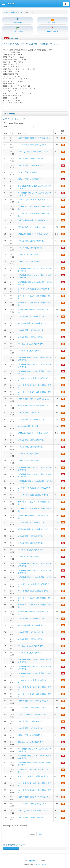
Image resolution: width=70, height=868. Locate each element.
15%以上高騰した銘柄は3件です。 (31, 248)
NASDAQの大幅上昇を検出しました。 (32, 426)
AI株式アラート (17, 12)
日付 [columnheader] (11, 133)
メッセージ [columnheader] (22, 133)
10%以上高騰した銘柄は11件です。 (31, 330)
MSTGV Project (40, 864)
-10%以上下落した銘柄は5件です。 (31, 557)
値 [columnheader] (55, 133)
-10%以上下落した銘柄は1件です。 (31, 179)
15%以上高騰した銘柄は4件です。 (31, 337)
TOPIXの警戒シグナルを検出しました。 (33, 145)
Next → (41, 834)
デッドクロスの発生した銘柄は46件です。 (34, 776)
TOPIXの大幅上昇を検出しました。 (31, 412)
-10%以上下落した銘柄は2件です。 (31, 261)
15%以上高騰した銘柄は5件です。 (31, 728)
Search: (18, 126)
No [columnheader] (6, 133)
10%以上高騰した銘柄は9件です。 (31, 536)
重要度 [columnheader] (63, 132)
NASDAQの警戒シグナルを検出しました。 (34, 152)
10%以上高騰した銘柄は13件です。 (31, 158)
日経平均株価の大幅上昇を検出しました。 (34, 399)
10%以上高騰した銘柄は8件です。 (31, 721)
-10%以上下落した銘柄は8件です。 (31, 454)
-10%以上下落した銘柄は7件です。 (31, 172)
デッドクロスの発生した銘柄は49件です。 (34, 495)
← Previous (31, 834)
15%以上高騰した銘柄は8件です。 (31, 165)
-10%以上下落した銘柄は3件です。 (31, 351)
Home (6, 12)
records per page (13, 123)
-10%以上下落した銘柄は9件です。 (31, 344)
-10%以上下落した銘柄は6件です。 (31, 255)
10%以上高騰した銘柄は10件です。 (31, 241)
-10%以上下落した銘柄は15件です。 (32, 735)
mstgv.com (31, 861)
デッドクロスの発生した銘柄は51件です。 (34, 591)
